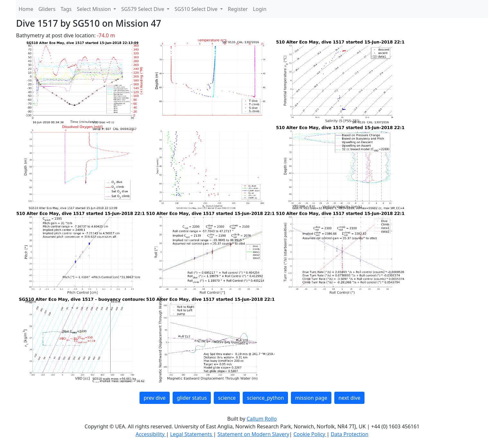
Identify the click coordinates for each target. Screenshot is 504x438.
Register (238, 9)
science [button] (227, 398)
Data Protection (350, 434)
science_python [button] (265, 398)
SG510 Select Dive (197, 9)
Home (26, 9)
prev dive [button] (155, 398)
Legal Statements (192, 434)
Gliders (47, 9)
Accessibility (151, 434)
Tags (66, 9)
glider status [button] (192, 398)
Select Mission (94, 9)
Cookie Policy (310, 434)
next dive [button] (349, 398)
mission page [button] (311, 398)
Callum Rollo (262, 419)
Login (260, 9)
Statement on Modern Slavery (253, 434)
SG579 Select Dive (143, 9)
